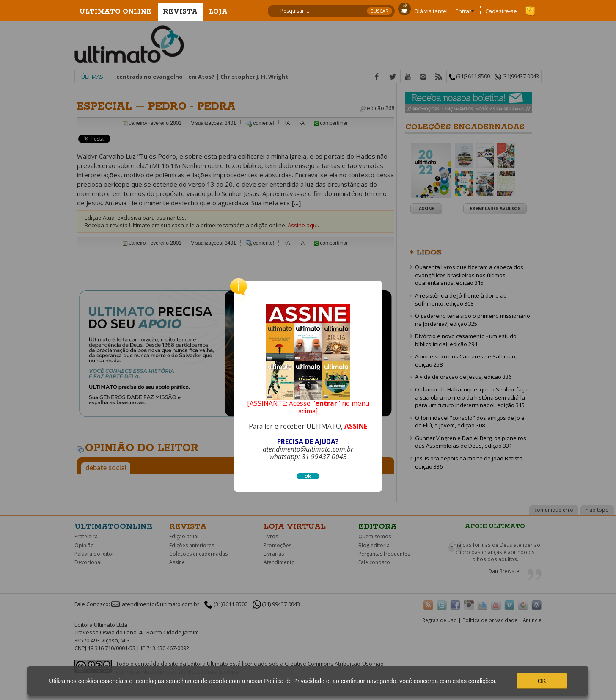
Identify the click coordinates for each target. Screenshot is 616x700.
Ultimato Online (115, 12)
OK (542, 681)
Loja (218, 12)
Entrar (463, 11)
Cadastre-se (501, 11)
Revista (180, 12)
